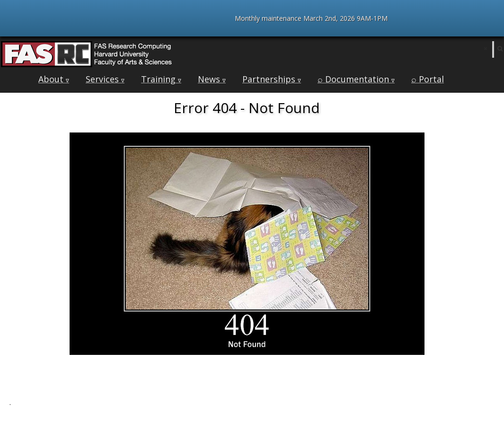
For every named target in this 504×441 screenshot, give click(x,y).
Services (105, 79)
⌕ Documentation (356, 79)
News (212, 79)
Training (161, 79)
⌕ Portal (428, 79)
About (54, 79)
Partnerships (272, 79)
